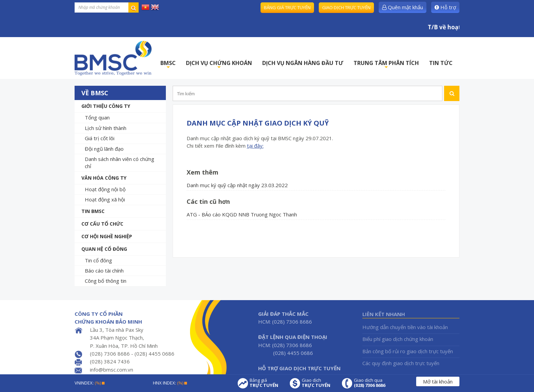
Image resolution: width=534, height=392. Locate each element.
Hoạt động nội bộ (105, 189)
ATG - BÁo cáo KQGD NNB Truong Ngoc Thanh (242, 214)
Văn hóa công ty (104, 178)
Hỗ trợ (445, 7)
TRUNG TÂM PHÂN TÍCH (386, 65)
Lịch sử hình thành (106, 128)
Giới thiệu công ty (106, 106)
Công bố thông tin (106, 281)
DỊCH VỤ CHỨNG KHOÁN (219, 65)
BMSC (168, 65)
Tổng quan (97, 117)
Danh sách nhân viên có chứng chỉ (120, 162)
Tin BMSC (93, 211)
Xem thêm (202, 172)
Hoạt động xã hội (105, 199)
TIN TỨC (441, 63)
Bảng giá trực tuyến (287, 7)
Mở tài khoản (438, 381)
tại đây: (255, 146)
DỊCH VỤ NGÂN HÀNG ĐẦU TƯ (303, 63)
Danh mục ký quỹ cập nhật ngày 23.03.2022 (237, 185)
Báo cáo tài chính (104, 271)
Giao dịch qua (370, 383)
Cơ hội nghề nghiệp (107, 236)
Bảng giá (264, 383)
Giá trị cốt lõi (100, 138)
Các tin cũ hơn (208, 201)
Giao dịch (316, 383)
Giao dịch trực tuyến (346, 7)
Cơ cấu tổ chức (102, 224)
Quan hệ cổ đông (104, 249)
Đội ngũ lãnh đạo (104, 149)
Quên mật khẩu (403, 7)
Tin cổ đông (98, 260)
